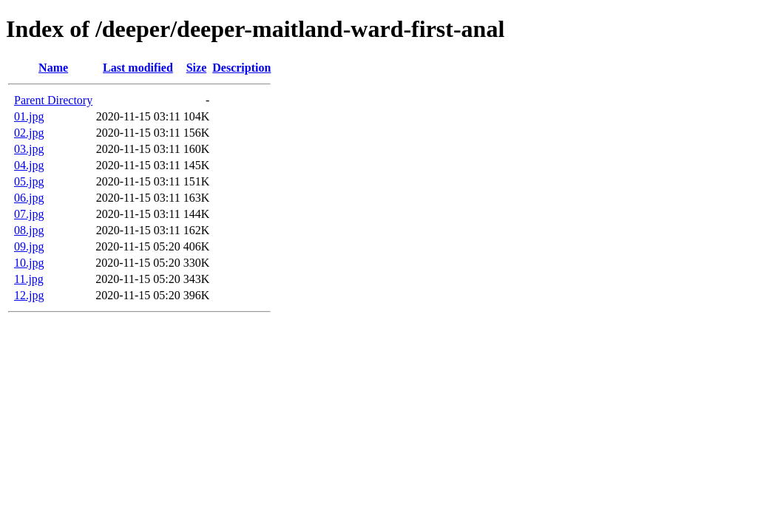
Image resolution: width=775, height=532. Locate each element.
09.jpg (29, 246)
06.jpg (29, 198)
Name (53, 68)
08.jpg (29, 230)
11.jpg (29, 279)
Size (197, 68)
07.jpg (29, 214)
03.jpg (29, 149)
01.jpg (29, 116)
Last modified (138, 68)
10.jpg (29, 263)
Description (241, 68)
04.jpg (29, 165)
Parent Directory (53, 100)
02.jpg (29, 133)
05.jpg (29, 181)
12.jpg (29, 295)
